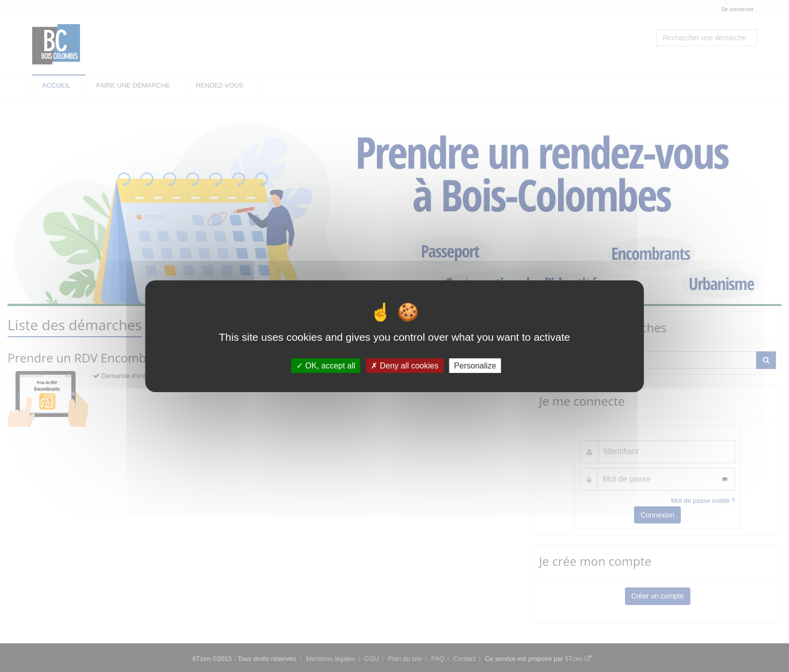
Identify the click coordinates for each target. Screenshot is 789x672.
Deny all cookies (405, 365)
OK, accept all (326, 365)
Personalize (475, 365)
